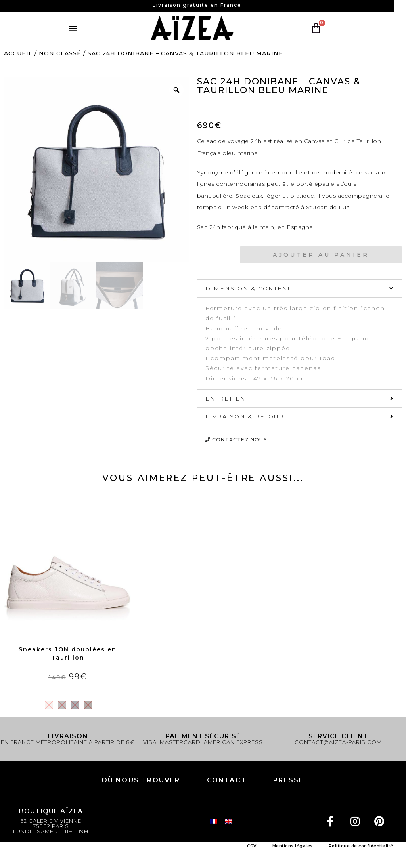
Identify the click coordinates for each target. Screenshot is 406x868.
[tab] (300, 288)
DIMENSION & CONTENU (249, 288)
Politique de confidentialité (361, 846)
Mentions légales (293, 846)
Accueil (18, 53)
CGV (252, 846)
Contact (227, 780)
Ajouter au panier (321, 255)
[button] (74, 28)
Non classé (60, 53)
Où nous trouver (141, 780)
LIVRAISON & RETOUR (245, 416)
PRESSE (288, 780)
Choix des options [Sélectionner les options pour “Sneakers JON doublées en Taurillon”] (67, 691)
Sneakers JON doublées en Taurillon (68, 653)
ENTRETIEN (226, 399)
